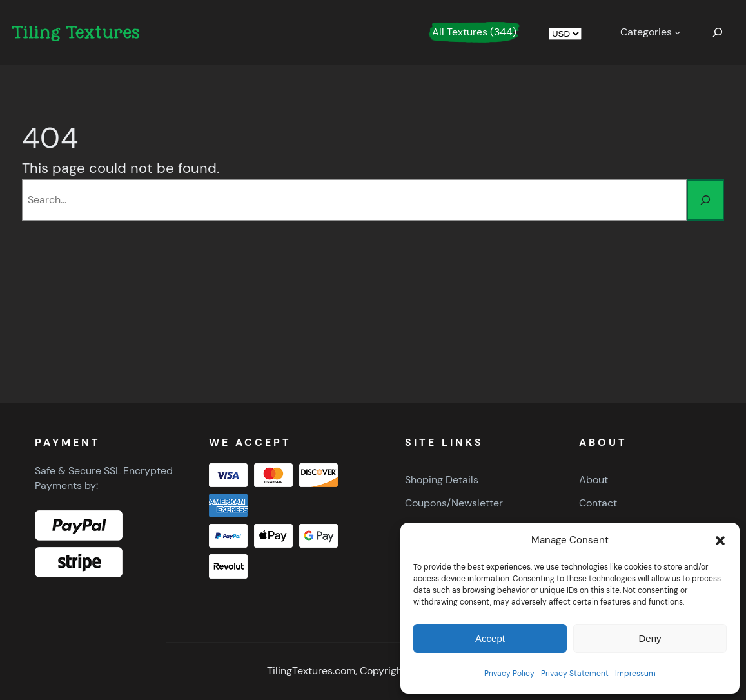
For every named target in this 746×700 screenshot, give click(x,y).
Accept (490, 638)
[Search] (705, 200)
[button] (720, 541)
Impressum (635, 674)
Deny (650, 638)
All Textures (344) (474, 32)
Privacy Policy (509, 674)
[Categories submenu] (651, 32)
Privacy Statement (575, 674)
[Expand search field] (718, 32)
